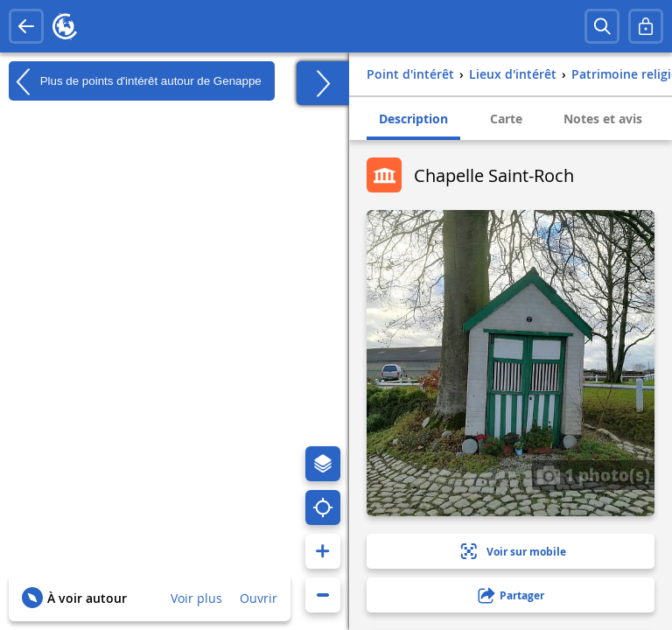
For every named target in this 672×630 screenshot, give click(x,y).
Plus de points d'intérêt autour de (135, 81)
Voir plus (196, 598)
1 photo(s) (593, 474)
